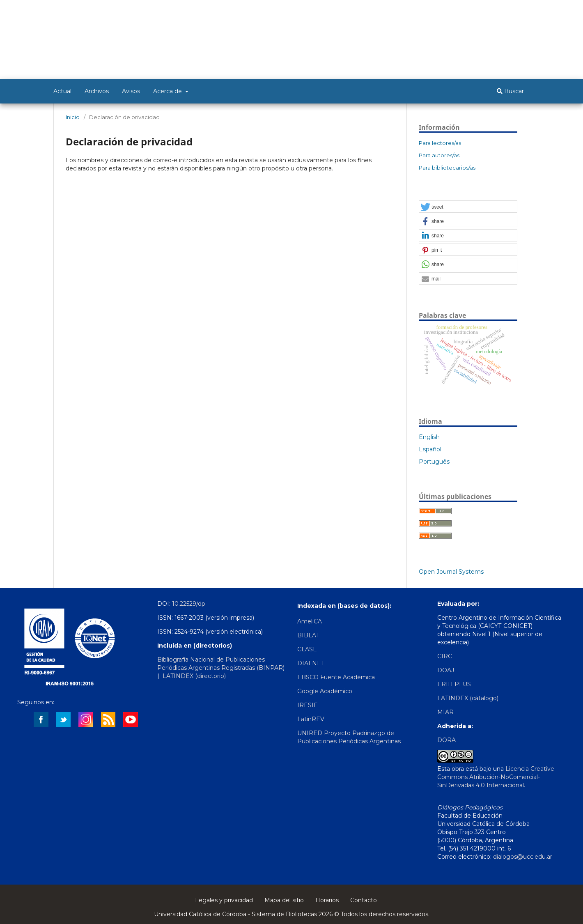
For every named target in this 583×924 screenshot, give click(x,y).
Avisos (131, 91)
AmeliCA (310, 621)
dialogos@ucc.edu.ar (523, 857)
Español (430, 449)
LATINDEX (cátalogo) (468, 698)
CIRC (445, 656)
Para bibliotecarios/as (447, 168)
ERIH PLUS (454, 684)
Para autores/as (439, 155)
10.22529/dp (189, 604)
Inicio (73, 117)
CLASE (307, 649)
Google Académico (325, 691)
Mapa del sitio (284, 900)
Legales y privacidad (224, 900)
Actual (62, 91)
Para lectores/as (440, 143)
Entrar (522, 11)
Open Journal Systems (451, 572)
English (429, 437)
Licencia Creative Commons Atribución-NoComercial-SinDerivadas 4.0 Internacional (496, 777)
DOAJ (446, 670)
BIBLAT (308, 635)
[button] (468, 207)
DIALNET (311, 663)
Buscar (510, 91)
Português (434, 462)
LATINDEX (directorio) (195, 676)
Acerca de (168, 91)
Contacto (364, 900)
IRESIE (308, 705)
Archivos (97, 91)
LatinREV (311, 719)
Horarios (327, 900)
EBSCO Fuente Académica (336, 677)
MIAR (445, 712)
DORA (446, 740)
